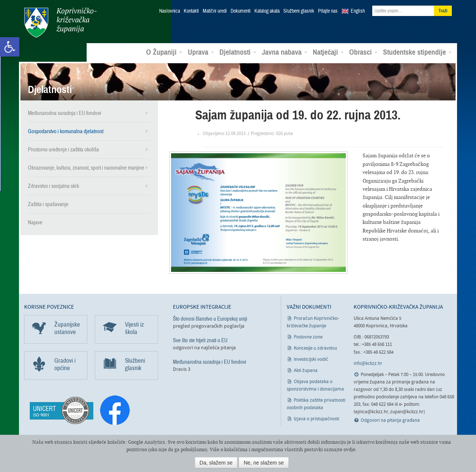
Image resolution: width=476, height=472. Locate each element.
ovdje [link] (350, 449)
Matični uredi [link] (215, 11)
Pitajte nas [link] (328, 11)
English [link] (358, 11)
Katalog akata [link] (267, 11)
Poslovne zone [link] (308, 337)
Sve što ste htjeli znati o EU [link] (200, 340)
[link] (10, 47)
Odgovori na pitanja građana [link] (390, 420)
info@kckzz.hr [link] (368, 364)
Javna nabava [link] (284, 52)
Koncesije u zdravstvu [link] (315, 348)
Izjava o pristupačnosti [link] (316, 419)
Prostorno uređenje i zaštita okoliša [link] (63, 150)
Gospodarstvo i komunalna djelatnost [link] (66, 131)
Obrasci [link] (363, 52)
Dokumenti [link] (241, 11)
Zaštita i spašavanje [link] (48, 204)
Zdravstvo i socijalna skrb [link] (54, 186)
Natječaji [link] (328, 52)
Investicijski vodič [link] (311, 359)
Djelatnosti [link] (238, 52)
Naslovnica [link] (170, 11)
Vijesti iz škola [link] (134, 328)
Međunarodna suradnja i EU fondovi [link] (65, 113)
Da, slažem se (216, 463)
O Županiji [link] (164, 52)
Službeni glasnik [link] (299, 11)
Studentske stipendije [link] (417, 52)
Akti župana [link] (306, 371)
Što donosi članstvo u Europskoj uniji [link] (210, 319)
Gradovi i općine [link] (65, 364)
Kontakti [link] (191, 11)
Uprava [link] (201, 52)
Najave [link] (35, 222)
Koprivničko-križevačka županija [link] (60, 23)
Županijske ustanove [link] (67, 328)
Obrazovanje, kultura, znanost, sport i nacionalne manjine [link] (86, 168)
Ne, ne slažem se (264, 463)
